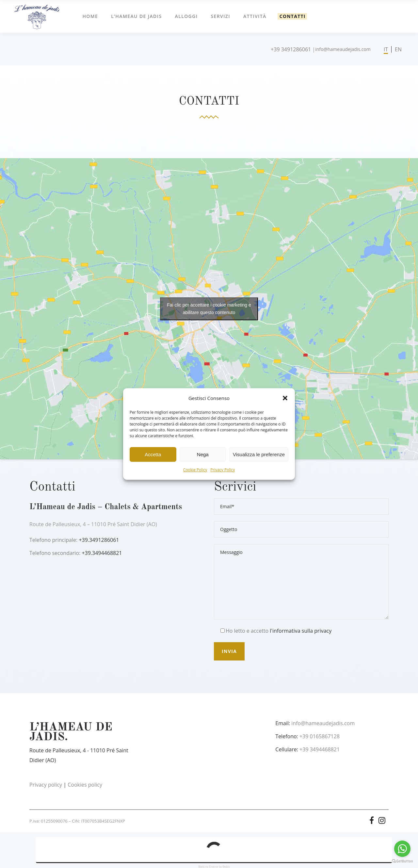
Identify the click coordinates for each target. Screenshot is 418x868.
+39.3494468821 (102, 553)
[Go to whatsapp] (402, 849)
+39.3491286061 (99, 540)
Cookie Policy (195, 470)
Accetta (153, 454)
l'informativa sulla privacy (301, 631)
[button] (285, 398)
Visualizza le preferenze (259, 454)
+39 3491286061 (291, 49)
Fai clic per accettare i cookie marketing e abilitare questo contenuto (209, 309)
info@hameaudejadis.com (343, 49)
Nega (203, 454)
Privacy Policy (223, 470)
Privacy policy (46, 785)
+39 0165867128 (320, 736)
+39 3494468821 (320, 749)
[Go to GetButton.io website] (402, 861)
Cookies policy (85, 785)
